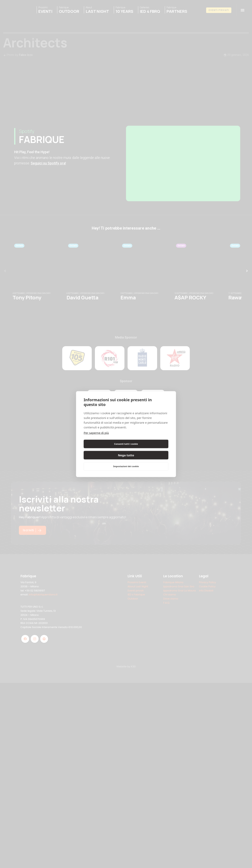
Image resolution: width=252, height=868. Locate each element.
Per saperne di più (96, 438)
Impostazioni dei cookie (126, 461)
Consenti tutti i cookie (104, 449)
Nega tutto (148, 449)
